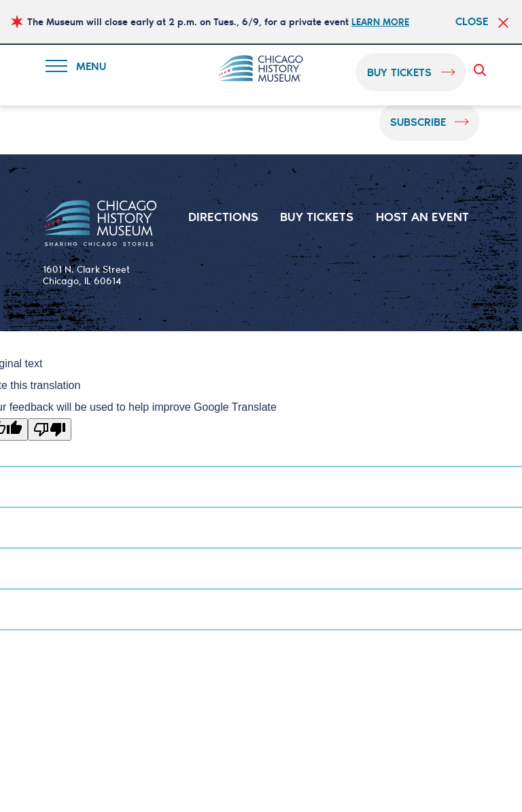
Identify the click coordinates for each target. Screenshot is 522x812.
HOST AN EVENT (422, 216)
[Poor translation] (50, 429)
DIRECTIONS (223, 216)
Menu (79, 68)
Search (483, 70)
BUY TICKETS (317, 216)
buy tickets (400, 72)
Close (472, 21)
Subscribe (418, 121)
